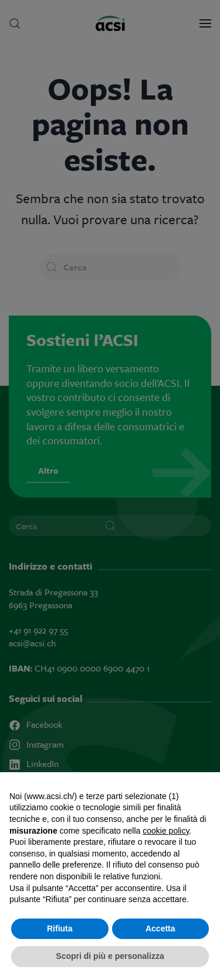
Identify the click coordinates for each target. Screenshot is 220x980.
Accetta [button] (160, 928)
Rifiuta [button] (60, 928)
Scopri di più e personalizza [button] (110, 956)
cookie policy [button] (166, 831)
